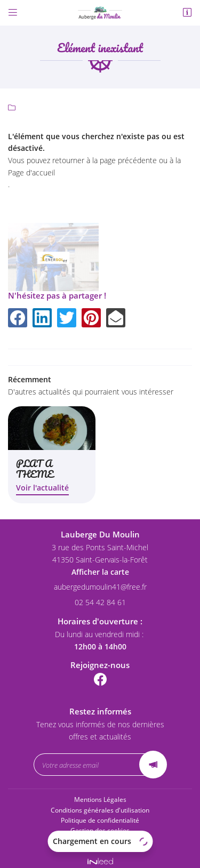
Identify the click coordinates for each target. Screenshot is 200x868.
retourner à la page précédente (105, 160)
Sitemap (100, 835)
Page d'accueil (31, 172)
